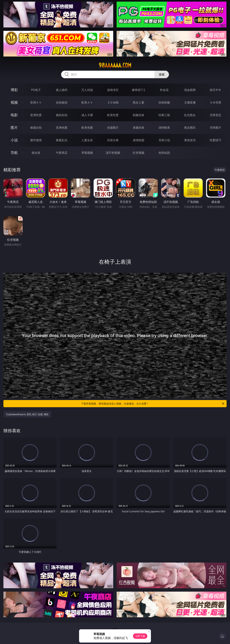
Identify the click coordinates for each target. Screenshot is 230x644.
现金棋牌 (190, 90)
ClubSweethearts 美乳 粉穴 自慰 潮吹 (27, 414)
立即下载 (140, 636)
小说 (14, 140)
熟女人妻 (139, 102)
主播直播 (190, 102)
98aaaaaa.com (115, 65)
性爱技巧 (215, 140)
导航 (14, 153)
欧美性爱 (113, 115)
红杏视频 (139, 153)
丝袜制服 (164, 102)
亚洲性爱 (36, 115)
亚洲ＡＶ (36, 102)
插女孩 (36, 153)
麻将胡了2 (138, 90)
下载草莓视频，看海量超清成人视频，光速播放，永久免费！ (153, 404)
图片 (14, 127)
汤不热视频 (113, 153)
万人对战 (87, 90)
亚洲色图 (62, 128)
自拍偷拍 (62, 102)
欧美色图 (87, 128)
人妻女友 (87, 140)
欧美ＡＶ (87, 102)
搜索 (162, 74)
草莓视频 (87, 153)
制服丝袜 (139, 115)
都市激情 (36, 140)
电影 (14, 115)
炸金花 (164, 90)
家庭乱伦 (62, 140)
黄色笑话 (190, 140)
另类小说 (164, 140)
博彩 (14, 90)
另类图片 (215, 128)
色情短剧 (164, 153)
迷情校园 (139, 140)
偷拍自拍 (62, 115)
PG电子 (36, 90)
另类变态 (215, 115)
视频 (14, 102)
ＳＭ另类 (215, 102)
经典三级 (164, 115)
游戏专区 (113, 90)
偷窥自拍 (36, 128)
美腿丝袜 (139, 128)
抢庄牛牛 (215, 90)
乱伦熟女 (190, 115)
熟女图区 (190, 128)
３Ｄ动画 (113, 102)
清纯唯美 (164, 128)
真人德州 (62, 90)
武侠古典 (113, 140)
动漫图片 (113, 128)
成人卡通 (87, 115)
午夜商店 (62, 153)
